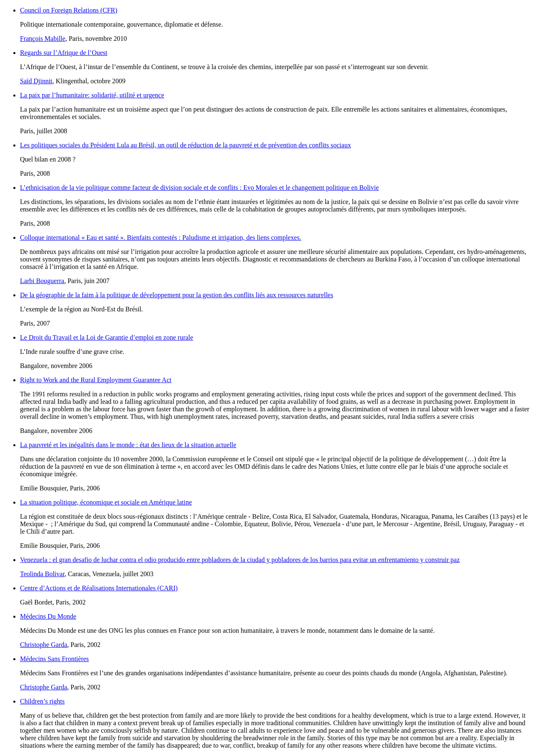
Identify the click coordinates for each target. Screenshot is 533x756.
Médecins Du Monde (48, 616)
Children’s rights (42, 701)
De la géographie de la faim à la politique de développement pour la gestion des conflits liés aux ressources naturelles (177, 295)
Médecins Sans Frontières (54, 659)
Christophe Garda (44, 645)
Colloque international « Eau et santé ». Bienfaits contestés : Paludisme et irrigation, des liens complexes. (161, 237)
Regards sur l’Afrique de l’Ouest (64, 53)
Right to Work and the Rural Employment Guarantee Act (96, 380)
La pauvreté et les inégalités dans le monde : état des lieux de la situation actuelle (128, 445)
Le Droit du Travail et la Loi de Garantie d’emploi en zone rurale (107, 337)
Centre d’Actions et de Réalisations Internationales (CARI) (99, 588)
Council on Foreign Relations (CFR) (69, 10)
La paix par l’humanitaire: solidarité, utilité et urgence (92, 95)
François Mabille (43, 39)
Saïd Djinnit (36, 81)
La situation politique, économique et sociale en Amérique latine (106, 502)
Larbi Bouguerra (42, 281)
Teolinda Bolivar (42, 574)
